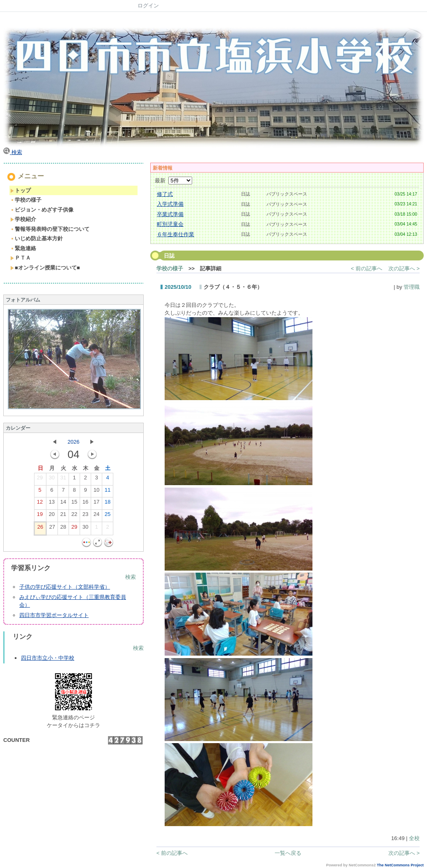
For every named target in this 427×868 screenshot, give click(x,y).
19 (40, 516)
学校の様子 (26, 200)
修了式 (165, 194)
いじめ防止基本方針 (37, 238)
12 (40, 504)
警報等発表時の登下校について (50, 229)
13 (52, 504)
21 (63, 516)
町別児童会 (170, 224)
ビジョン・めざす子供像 (42, 210)
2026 (74, 442)
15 (74, 504)
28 (63, 529)
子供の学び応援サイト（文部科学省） (65, 587)
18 (108, 504)
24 (96, 516)
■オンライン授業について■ (45, 268)
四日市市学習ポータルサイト (54, 615)
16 (85, 504)
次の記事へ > (404, 268)
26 (40, 529)
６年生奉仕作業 (176, 234)
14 (63, 504)
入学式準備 (170, 204)
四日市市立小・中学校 (48, 658)
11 (108, 492)
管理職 (412, 287)
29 (40, 479)
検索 (13, 152)
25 (108, 516)
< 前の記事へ (367, 268)
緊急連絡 (23, 248)
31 (63, 479)
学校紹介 (23, 219)
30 (52, 479)
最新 (173, 181)
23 (85, 516)
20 (52, 516)
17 (96, 504)
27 (52, 529)
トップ (21, 190)
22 (74, 516)
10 (96, 492)
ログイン (148, 6)
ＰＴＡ (21, 258)
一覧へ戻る (288, 853)
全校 (414, 838)
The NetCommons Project (400, 865)
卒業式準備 (170, 214)
